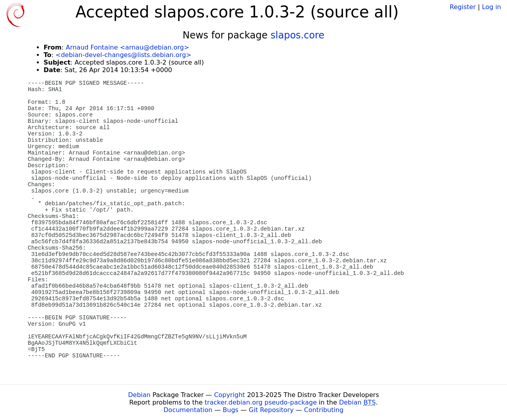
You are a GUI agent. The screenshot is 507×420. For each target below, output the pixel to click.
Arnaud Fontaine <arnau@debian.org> (128, 47)
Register (463, 7)
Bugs (231, 410)
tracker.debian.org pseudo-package (261, 402)
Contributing (324, 410)
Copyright (229, 395)
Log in (492, 7)
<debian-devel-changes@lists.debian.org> (123, 55)
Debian (139, 395)
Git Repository (271, 410)
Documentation (188, 410)
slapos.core (297, 35)
